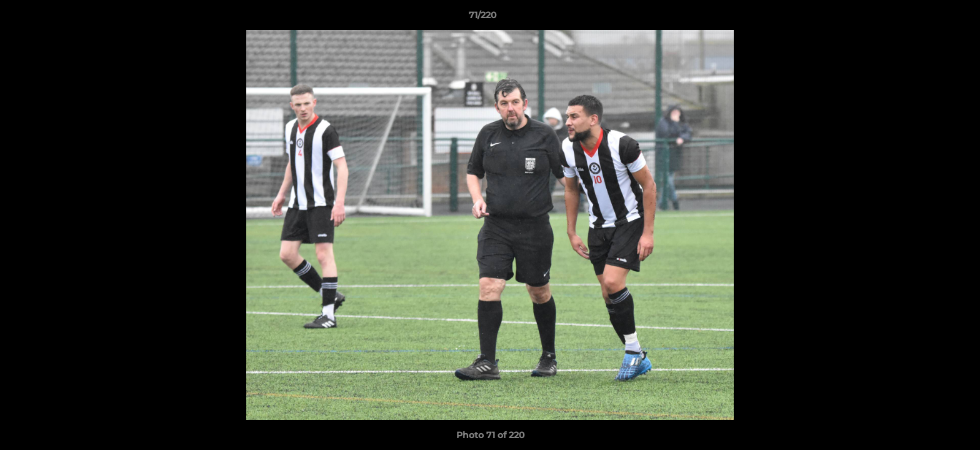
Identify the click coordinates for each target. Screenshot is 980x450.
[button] (927, 18)
